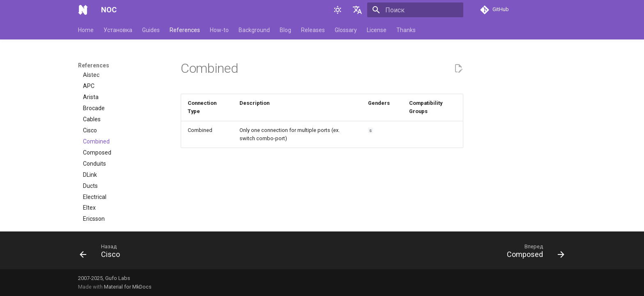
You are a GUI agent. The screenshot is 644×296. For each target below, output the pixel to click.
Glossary (346, 30)
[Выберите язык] (357, 10)
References (185, 30)
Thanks (406, 30)
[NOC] (83, 10)
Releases (313, 30)
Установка (118, 30)
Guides (151, 30)
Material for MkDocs (128, 287)
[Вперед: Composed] (533, 253)
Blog (285, 30)
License (377, 30)
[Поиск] (415, 10)
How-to (219, 30)
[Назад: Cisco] (102, 253)
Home (86, 30)
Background (254, 30)
